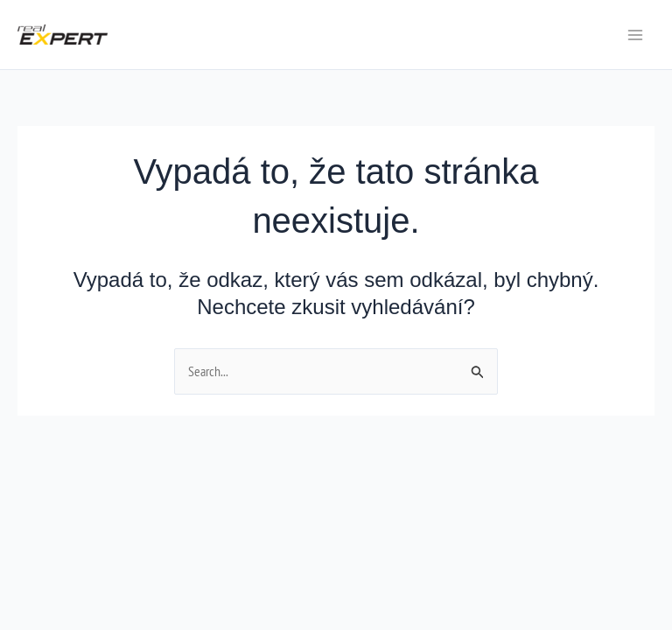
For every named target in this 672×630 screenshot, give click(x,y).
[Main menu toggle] (635, 35)
